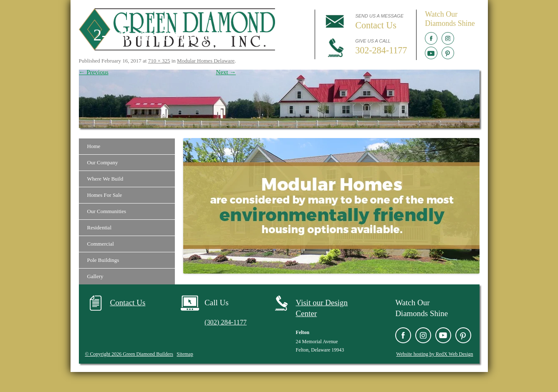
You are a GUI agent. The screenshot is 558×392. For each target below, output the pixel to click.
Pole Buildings (103, 260)
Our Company (103, 162)
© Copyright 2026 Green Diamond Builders (129, 354)
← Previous (94, 72)
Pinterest (448, 53)
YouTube (431, 53)
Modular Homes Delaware (206, 61)
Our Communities (107, 211)
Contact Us (128, 303)
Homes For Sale (105, 195)
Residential (100, 227)
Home (94, 146)
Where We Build (105, 179)
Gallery (95, 276)
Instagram (448, 38)
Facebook (431, 38)
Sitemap (185, 354)
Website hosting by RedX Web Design (434, 354)
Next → (226, 72)
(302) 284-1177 (228, 322)
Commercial (101, 244)
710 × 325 (159, 61)
